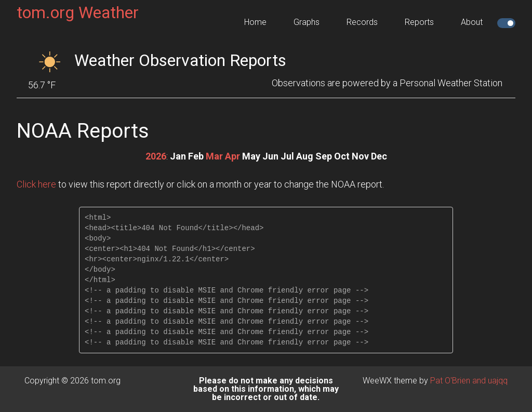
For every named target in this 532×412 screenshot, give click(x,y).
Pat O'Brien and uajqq (469, 381)
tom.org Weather (78, 12)
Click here (36, 184)
